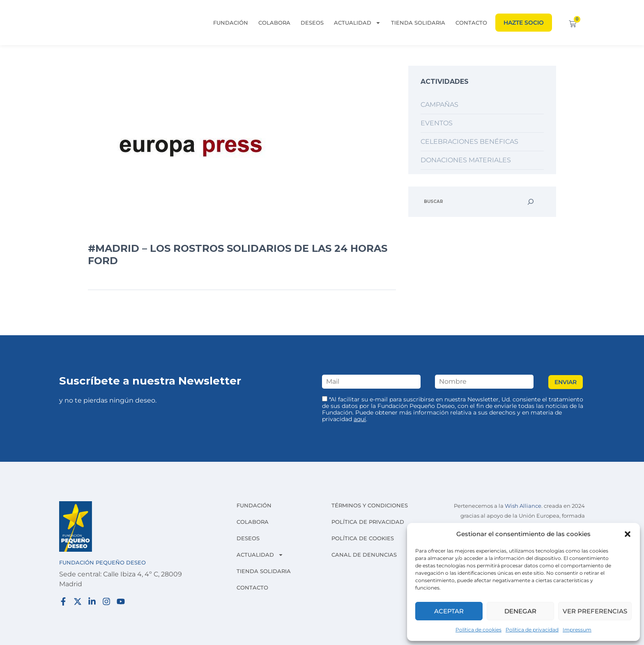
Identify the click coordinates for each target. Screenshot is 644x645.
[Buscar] (531, 202)
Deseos (312, 23)
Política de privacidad (532, 630)
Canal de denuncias (364, 555)
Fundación (231, 23)
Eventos (437, 123)
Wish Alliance (523, 506)
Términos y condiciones (370, 505)
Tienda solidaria (418, 23)
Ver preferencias (595, 611)
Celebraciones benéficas (469, 142)
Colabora (274, 23)
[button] (628, 534)
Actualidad (357, 23)
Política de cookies (478, 630)
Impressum (577, 630)
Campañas (439, 105)
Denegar (520, 611)
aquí (360, 419)
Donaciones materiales (466, 160)
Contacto (471, 23)
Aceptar (449, 611)
